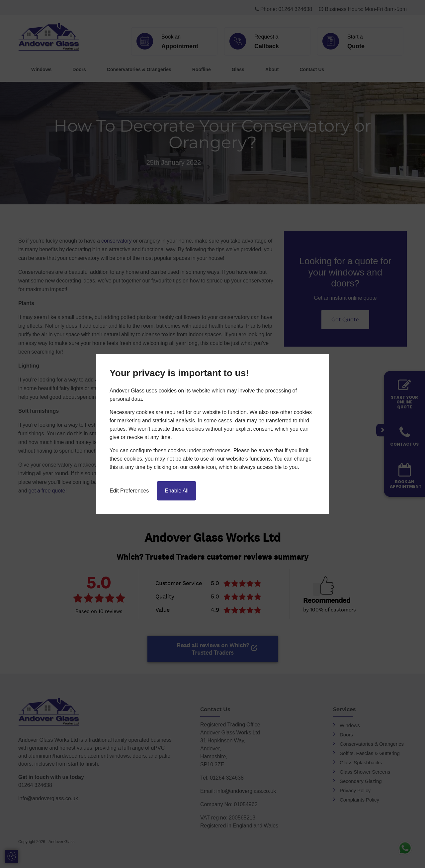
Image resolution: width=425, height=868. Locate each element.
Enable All (176, 491)
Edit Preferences (129, 491)
